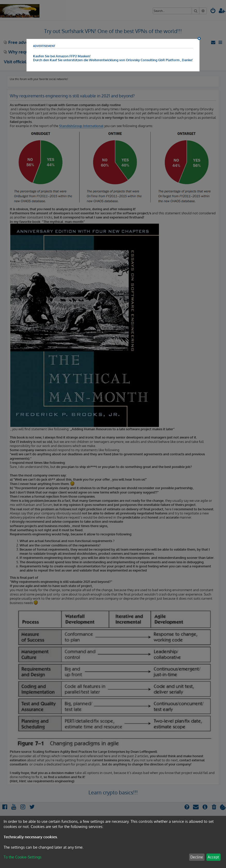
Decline (197, 857)
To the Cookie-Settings (23, 857)
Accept (213, 857)
